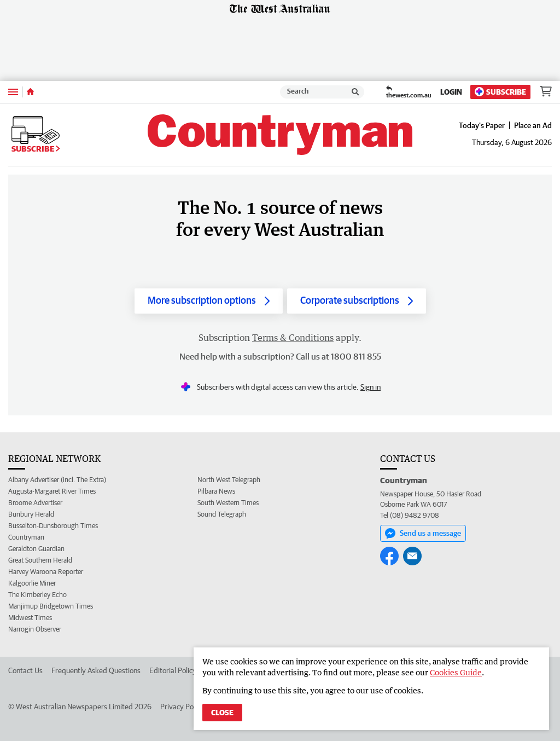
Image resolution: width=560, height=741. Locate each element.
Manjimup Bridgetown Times (51, 606)
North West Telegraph (229, 480)
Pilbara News (216, 491)
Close (222, 713)
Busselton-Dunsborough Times (53, 526)
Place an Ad (533, 125)
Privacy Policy (182, 707)
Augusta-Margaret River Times (52, 491)
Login (451, 92)
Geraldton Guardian (36, 549)
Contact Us (25, 670)
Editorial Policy (173, 670)
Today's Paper (482, 125)
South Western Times (228, 503)
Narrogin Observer (35, 629)
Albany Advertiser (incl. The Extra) (57, 480)
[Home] (30, 92)
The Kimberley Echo (37, 595)
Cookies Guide (456, 672)
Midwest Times (30, 618)
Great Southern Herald (40, 560)
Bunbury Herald (31, 514)
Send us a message (423, 534)
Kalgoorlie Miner (32, 583)
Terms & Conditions (293, 338)
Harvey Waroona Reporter (46, 572)
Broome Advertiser (35, 503)
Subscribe (500, 92)
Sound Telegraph (222, 514)
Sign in (371, 387)
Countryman (26, 537)
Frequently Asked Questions (96, 670)
